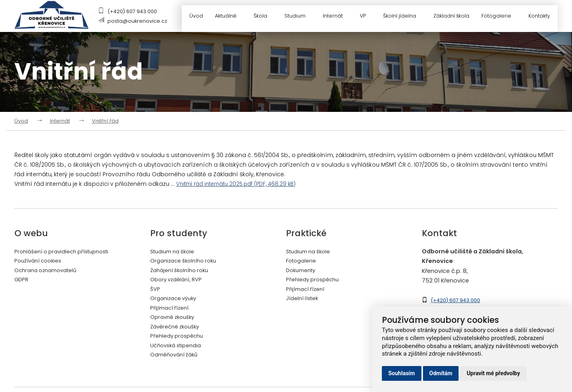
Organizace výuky (176, 299)
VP (366, 17)
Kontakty (540, 17)
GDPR (22, 280)
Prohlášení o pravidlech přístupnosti (67, 251)
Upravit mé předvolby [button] (493, 373)
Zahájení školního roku (182, 271)
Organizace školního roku (187, 261)
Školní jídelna (403, 17)
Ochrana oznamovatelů (49, 271)
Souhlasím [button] (402, 373)
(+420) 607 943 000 (133, 11)
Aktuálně (229, 17)
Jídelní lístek (304, 299)
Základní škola (451, 17)
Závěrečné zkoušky (177, 328)
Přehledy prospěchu (179, 338)
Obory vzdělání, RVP (179, 280)
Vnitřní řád (105, 121)
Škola (264, 17)
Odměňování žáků (177, 357)
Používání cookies (40, 261)
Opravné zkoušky (175, 318)
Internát (336, 17)
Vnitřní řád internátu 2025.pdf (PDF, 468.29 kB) (241, 184)
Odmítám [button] (441, 373)
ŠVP (155, 290)
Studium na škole (175, 251)
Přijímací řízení (171, 309)
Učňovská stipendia (179, 347)
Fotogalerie (501, 17)
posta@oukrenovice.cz (138, 21)
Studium (298, 17)
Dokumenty (303, 271)
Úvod (195, 17)
